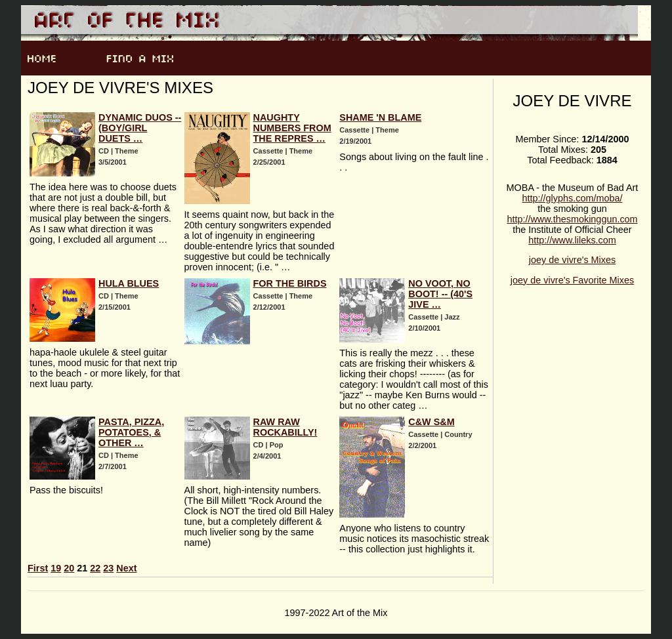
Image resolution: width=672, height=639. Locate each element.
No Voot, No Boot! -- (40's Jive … (440, 294)
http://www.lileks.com (572, 240)
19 (56, 568)
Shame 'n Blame (380, 117)
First (38, 568)
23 (108, 568)
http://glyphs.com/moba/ (573, 198)
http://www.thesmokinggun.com (572, 219)
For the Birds (290, 283)
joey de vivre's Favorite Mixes (572, 280)
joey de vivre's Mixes (572, 260)
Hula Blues (129, 283)
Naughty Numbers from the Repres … (292, 128)
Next (126, 568)
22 (95, 568)
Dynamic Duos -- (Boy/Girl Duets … (140, 128)
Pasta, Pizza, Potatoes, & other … (131, 432)
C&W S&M (431, 422)
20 (69, 568)
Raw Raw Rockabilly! (285, 427)
